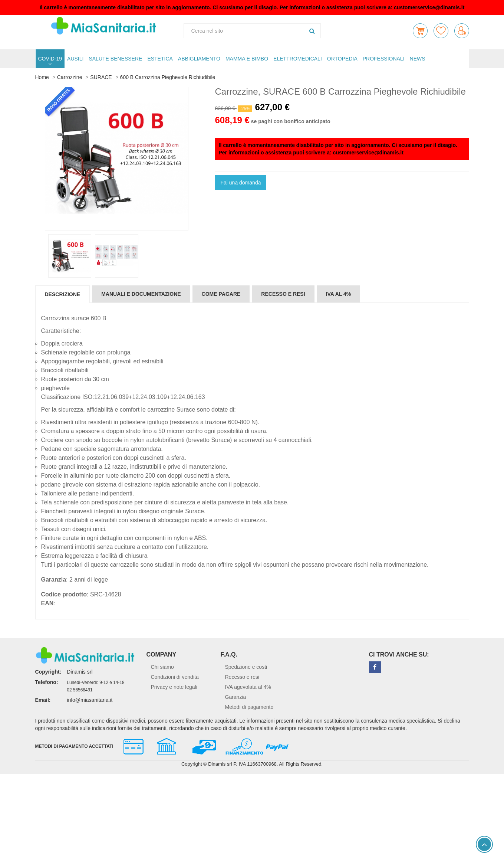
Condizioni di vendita (175, 677)
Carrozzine (70, 77)
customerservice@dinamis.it (429, 7)
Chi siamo (162, 667)
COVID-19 (50, 59)
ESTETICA (160, 59)
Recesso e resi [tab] (283, 294)
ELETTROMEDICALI (298, 59)
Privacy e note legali (174, 687)
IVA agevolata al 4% (248, 687)
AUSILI (75, 59)
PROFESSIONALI (384, 59)
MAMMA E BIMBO (247, 59)
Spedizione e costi (246, 667)
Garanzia (236, 697)
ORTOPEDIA (342, 59)
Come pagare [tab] (221, 294)
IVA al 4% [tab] (339, 294)
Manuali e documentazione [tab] (141, 294)
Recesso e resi (242, 677)
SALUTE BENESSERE (115, 59)
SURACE (101, 77)
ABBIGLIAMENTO (199, 59)
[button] (420, 31)
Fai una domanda (241, 183)
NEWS (418, 59)
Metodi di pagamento (249, 707)
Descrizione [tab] (63, 294)
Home (42, 77)
